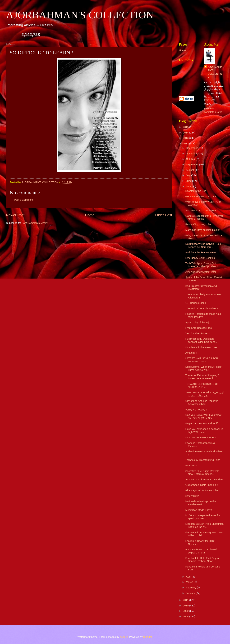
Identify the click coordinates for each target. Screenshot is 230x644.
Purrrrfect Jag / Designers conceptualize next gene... (201, 340)
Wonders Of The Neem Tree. (202, 347)
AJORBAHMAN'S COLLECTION (80, 15)
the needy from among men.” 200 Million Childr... (204, 534)
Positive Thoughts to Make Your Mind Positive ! (203, 315)
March (190, 582)
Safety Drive (192, 496)
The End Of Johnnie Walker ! (202, 308)
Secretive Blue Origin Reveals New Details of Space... (202, 473)
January (191, 593)
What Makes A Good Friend (201, 437)
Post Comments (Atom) (35, 223)
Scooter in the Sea (196, 191)
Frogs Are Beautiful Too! (199, 328)
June (189, 181)
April (189, 577)
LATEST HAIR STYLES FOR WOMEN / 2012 (202, 360)
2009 (186, 611)
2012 (186, 144)
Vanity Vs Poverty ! (196, 410)
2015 (186, 127)
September (192, 164)
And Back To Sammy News (201, 252)
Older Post (164, 215)
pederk (124, 637)
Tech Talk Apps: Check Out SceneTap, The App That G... (203, 265)
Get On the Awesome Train (201, 196)
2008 (186, 616)
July (188, 175)
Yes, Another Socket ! (197, 333)
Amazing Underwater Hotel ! (201, 272)
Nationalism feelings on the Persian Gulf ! (201, 503)
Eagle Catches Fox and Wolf (201, 423)
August (190, 170)
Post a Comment (24, 200)
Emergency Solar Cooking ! (201, 258)
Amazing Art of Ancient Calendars (204, 480)
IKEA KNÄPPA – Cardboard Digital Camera (201, 551)
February (191, 588)
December (192, 148)
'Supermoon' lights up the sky (202, 485)
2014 (186, 133)
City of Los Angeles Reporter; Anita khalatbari (202, 402)
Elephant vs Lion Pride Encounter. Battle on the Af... (205, 525)
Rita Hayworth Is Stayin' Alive (202, 490)
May (189, 186)
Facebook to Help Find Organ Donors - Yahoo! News (202, 560)
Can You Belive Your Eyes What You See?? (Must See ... (203, 417)
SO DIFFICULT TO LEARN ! (201, 211)
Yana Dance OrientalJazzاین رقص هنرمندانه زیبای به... (204, 394)
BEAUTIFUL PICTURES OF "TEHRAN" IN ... (202, 386)
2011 (186, 600)
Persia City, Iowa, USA (198, 224)
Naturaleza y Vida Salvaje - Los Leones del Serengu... (203, 245)
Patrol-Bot (191, 466)
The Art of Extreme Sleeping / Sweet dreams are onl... (202, 377)
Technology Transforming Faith (203, 460)
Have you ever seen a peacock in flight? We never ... (204, 431)
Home (90, 215)
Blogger (148, 637)
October (191, 159)
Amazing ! (191, 353)
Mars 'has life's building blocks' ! (203, 230)
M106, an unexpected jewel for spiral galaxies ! (203, 517)
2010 (186, 606)
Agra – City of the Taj (197, 323)
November (192, 154)
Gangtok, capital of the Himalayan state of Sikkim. (204, 217)
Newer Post (15, 215)
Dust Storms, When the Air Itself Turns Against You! (203, 368)
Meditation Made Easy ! (199, 510)
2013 (186, 138)
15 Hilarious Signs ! (196, 303)
